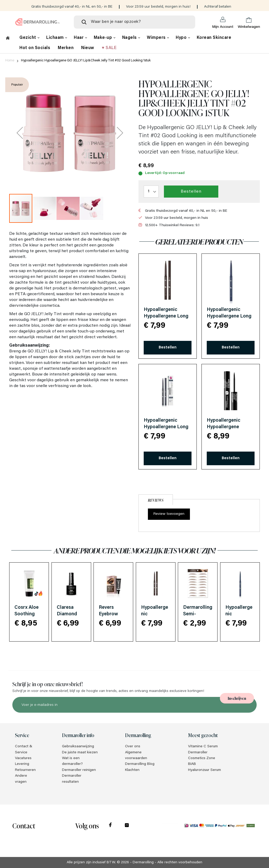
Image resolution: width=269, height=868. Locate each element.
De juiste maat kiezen (80, 753)
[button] (20, 133)
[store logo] (38, 22)
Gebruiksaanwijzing (78, 747)
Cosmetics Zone (202, 758)
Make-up (104, 38)
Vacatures (23, 758)
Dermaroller (198, 753)
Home (10, 60)
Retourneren (25, 770)
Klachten (132, 770)
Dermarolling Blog (140, 764)
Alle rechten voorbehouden (180, 862)
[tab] (156, 499)
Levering (22, 764)
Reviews (156, 500)
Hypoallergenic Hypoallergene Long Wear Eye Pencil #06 (166, 427)
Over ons (133, 747)
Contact (24, 825)
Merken (66, 48)
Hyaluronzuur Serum (205, 770)
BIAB (192, 764)
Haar (79, 38)
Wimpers (157, 38)
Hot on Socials (35, 48)
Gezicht (28, 38)
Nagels (130, 38)
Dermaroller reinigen (79, 770)
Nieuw (88, 48)
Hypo (182, 38)
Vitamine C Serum (203, 747)
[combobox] (134, 22)
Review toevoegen (169, 514)
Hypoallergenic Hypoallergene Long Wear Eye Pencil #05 (229, 316)
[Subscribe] (237, 698)
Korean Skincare (214, 38)
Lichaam (56, 38)
